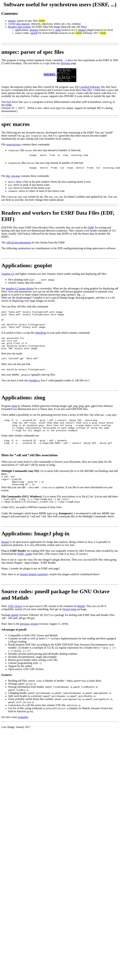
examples (23, 732)
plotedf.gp (41, 337)
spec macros (23, 24)
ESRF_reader (25, 569)
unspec (12, 21)
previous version (29, 639)
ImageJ (82, 30)
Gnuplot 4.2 (8, 276)
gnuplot (34, 30)
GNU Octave (15, 621)
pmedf (34, 33)
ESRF (9, 105)
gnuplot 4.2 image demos (20, 290)
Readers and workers (20, 27)
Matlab (81, 621)
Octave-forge (69, 624)
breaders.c (35, 388)
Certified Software (90, 87)
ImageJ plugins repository (34, 589)
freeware (65, 63)
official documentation (19, 245)
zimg (58, 30)
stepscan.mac (14, 144)
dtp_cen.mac (13, 178)
